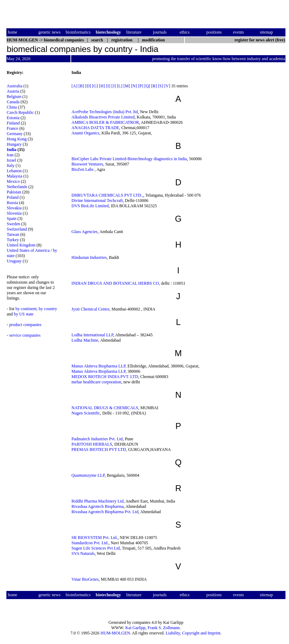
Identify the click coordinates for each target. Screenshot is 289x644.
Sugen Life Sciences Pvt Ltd (96, 548)
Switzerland (17, 229)
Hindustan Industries (89, 257)
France (13, 128)
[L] (120, 86)
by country (48, 309)
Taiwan (13, 234)
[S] (161, 86)
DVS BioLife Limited (90, 206)
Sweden (13, 224)
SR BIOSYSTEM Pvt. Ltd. (95, 538)
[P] (141, 86)
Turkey (13, 240)
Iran (10, 155)
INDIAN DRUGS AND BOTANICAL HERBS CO (115, 283)
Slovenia (14, 213)
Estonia (13, 118)
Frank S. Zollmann (164, 628)
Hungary (14, 144)
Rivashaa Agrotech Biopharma (98, 506)
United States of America (28, 250)
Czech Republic (20, 112)
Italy (11, 166)
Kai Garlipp (135, 628)
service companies (25, 335)
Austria (13, 91)
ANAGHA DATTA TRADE (95, 128)
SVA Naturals (83, 553)
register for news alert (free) (260, 40)
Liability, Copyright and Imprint (193, 633)
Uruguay (14, 261)
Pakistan (14, 192)
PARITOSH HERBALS (92, 444)
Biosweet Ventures (87, 164)
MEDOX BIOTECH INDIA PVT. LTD (105, 377)
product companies (25, 325)
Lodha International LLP (92, 335)
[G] (95, 86)
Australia (15, 86)
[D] (88, 86)
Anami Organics (86, 133)
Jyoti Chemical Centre (90, 309)
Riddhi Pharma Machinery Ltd (98, 501)
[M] (127, 86)
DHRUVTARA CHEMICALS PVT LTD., (107, 195)
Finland (13, 123)
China (12, 107)
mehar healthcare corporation (97, 382)
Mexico (13, 181)
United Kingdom (21, 245)
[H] (102, 86)
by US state (24, 314)
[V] (167, 86)
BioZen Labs (83, 169)
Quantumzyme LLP (88, 475)
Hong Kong (17, 139)
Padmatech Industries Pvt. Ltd (97, 439)
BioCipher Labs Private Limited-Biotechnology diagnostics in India (129, 159)
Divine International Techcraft (97, 201)
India (12, 150)
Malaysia (15, 176)
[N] (134, 86)
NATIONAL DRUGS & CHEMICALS (105, 408)
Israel (12, 160)
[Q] (147, 86)
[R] (154, 86)
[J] (114, 86)
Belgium (14, 97)
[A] (75, 86)
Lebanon (14, 171)
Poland (13, 197)
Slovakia (14, 208)
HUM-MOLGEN (115, 633)
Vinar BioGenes (85, 579)
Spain (12, 219)
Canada (13, 102)
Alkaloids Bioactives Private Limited (103, 117)
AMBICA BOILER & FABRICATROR (105, 122)
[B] (81, 86)
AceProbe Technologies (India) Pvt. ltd (105, 112)
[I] (108, 86)
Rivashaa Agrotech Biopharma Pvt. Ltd (105, 512)
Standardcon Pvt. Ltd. (90, 543)
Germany (15, 134)
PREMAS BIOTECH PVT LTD (99, 449)
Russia (12, 203)
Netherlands (17, 187)
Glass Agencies (85, 232)
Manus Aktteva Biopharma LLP (98, 366)
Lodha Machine (85, 340)
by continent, (27, 309)
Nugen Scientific (86, 413)
